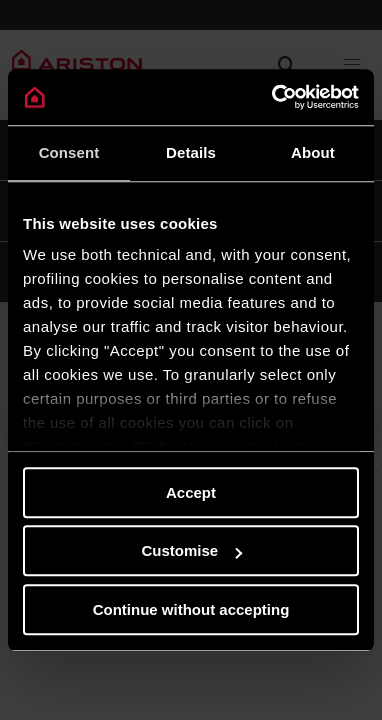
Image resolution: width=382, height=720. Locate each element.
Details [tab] (191, 152)
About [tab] (313, 152)
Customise (191, 550)
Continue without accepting (191, 609)
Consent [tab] (69, 152)
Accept (191, 492)
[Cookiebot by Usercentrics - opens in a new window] (273, 97)
